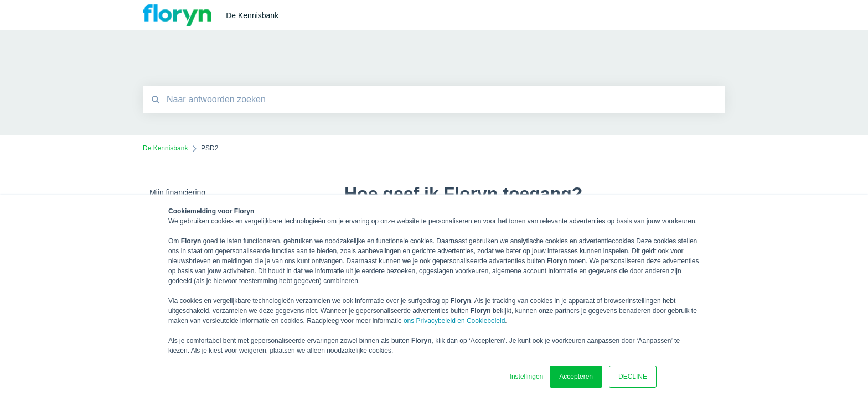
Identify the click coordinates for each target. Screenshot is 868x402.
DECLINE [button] (633, 377)
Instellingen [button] (527, 377)
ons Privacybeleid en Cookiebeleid (454, 321)
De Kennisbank (252, 15)
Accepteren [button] (576, 377)
